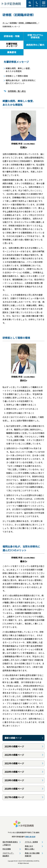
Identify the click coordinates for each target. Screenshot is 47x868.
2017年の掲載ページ (14, 797)
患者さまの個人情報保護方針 (32, 854)
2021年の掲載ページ (14, 763)
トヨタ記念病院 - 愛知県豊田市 (13, 4)
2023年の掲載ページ (14, 746)
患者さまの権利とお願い (30, 847)
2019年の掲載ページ (14, 780)
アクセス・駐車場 (31, 842)
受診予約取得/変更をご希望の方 (10, 843)
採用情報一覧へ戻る (17, 91)
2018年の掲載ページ (14, 789)
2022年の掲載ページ (14, 755)
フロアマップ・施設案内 (8, 854)
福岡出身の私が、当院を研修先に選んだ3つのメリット (21, 82)
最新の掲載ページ (13, 738)
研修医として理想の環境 (17, 76)
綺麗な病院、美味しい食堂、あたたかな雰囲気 (19, 70)
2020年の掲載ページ (14, 772)
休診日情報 (7, 849)
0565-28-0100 (30, 837)
